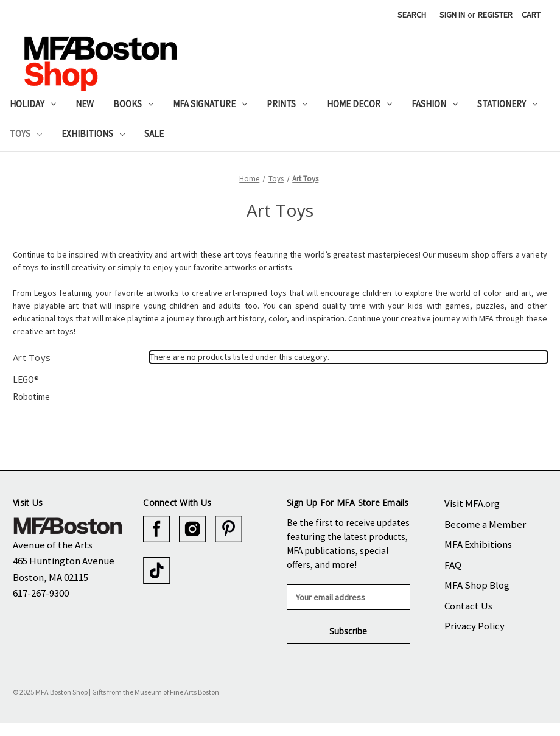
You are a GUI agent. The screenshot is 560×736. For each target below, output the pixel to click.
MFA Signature (210, 104)
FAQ (453, 565)
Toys (26, 134)
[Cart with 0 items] (531, 15)
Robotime (31, 397)
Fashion (435, 104)
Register (495, 15)
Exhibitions (93, 134)
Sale (154, 134)
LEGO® (26, 380)
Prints (287, 104)
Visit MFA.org (472, 503)
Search (412, 15)
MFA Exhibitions (478, 544)
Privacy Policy (474, 626)
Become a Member (485, 524)
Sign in (452, 15)
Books (133, 104)
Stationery (507, 104)
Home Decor (359, 104)
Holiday (33, 104)
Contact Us (468, 606)
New (85, 104)
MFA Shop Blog (477, 585)
